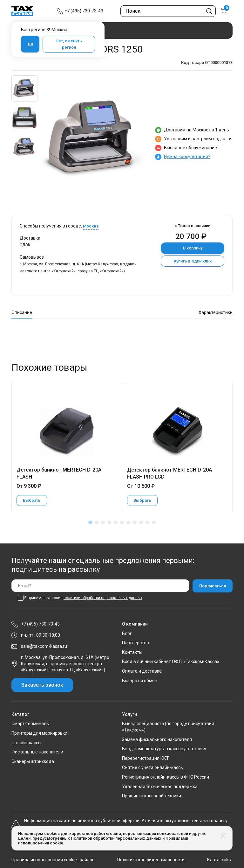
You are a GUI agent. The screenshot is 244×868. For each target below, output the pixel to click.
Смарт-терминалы (30, 724)
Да (30, 44)
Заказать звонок (42, 685)
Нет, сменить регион (69, 44)
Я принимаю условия (83, 598)
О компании (135, 624)
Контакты (132, 652)
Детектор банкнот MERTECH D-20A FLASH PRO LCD (169, 473)
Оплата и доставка (142, 671)
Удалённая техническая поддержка (160, 787)
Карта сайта (220, 860)
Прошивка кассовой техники (152, 796)
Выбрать (32, 500)
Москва (91, 226)
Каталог (20, 714)
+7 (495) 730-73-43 (84, 11)
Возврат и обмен (140, 681)
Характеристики (216, 312)
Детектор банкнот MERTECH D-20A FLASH (59, 473)
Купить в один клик (193, 261)
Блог (127, 633)
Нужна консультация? (187, 157)
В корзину (193, 248)
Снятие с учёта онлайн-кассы (153, 767)
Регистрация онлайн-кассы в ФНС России (166, 777)
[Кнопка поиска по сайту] (209, 11)
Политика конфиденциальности (151, 860)
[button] (90, 522)
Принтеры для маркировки (39, 733)
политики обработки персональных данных (103, 598)
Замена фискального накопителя (157, 739)
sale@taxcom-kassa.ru (44, 646)
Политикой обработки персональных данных (116, 838)
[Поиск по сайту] (168, 11)
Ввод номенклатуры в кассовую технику (164, 749)
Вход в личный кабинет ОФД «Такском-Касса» (171, 661)
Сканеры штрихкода (33, 761)
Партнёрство (136, 643)
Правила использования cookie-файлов (53, 860)
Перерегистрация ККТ (146, 758)
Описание (22, 312)
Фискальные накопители (37, 752)
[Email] (100, 586)
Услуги (129, 714)
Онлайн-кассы (26, 743)
